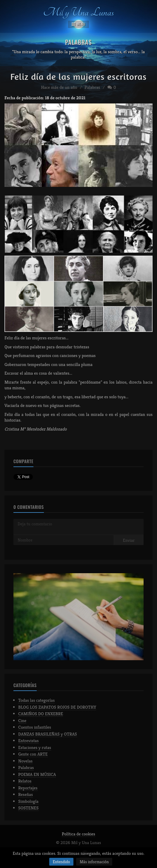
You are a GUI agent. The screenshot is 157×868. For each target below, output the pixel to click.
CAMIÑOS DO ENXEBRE (41, 714)
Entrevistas (29, 740)
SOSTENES (28, 808)
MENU (78, 24)
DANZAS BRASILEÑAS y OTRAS (48, 734)
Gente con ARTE (33, 754)
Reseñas (26, 794)
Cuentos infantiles (35, 727)
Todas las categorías (36, 700)
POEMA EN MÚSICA (37, 774)
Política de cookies (78, 834)
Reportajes (28, 788)
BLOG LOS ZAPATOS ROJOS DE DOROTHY (57, 707)
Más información (94, 862)
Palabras (92, 87)
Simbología (28, 801)
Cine (22, 720)
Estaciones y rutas (35, 747)
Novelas (25, 761)
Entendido (61, 862)
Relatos (25, 781)
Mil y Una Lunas (79, 11)
